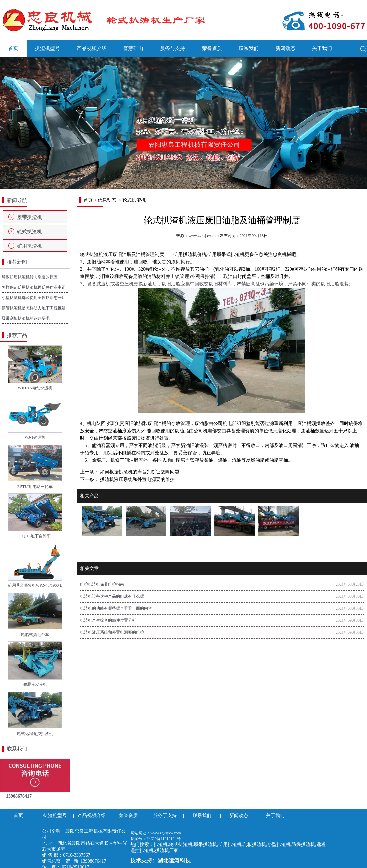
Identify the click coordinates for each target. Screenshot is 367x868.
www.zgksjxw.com (203, 236)
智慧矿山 (133, 48)
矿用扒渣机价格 (190, 254)
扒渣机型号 (48, 48)
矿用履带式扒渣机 (226, 254)
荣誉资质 (212, 48)
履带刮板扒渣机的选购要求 (26, 318)
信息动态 (107, 200)
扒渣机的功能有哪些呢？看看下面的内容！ (118, 608)
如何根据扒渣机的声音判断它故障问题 (139, 472)
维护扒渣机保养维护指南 (102, 584)
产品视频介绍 (92, 48)
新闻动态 (285, 48)
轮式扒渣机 (30, 232)
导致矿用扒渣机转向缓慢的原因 (30, 277)
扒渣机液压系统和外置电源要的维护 (137, 480)
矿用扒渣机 (30, 246)
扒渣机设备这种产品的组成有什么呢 (112, 596)
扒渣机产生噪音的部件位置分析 (108, 620)
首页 (13, 48)
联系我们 (249, 48)
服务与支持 (173, 48)
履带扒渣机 (30, 217)
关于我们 (322, 48)
